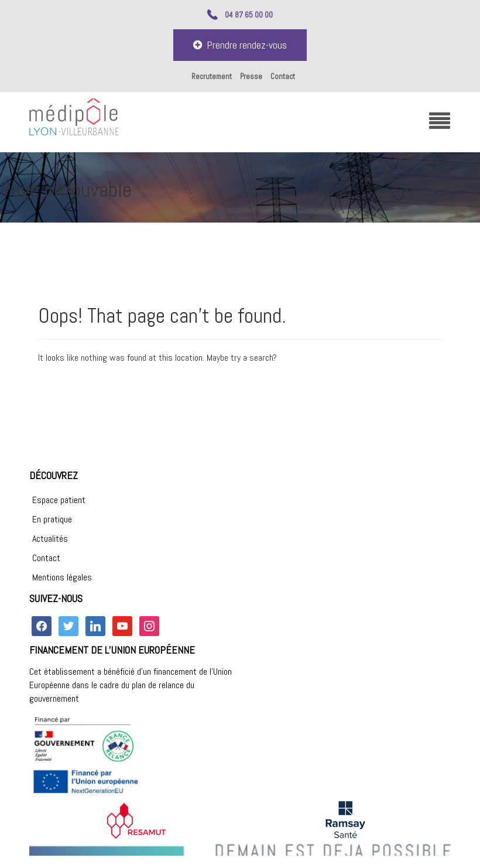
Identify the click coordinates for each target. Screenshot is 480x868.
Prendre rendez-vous (240, 45)
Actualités (50, 539)
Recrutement (212, 76)
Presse (251, 76)
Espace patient (59, 500)
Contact (283, 76)
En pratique (52, 519)
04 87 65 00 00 (249, 15)
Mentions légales (62, 577)
